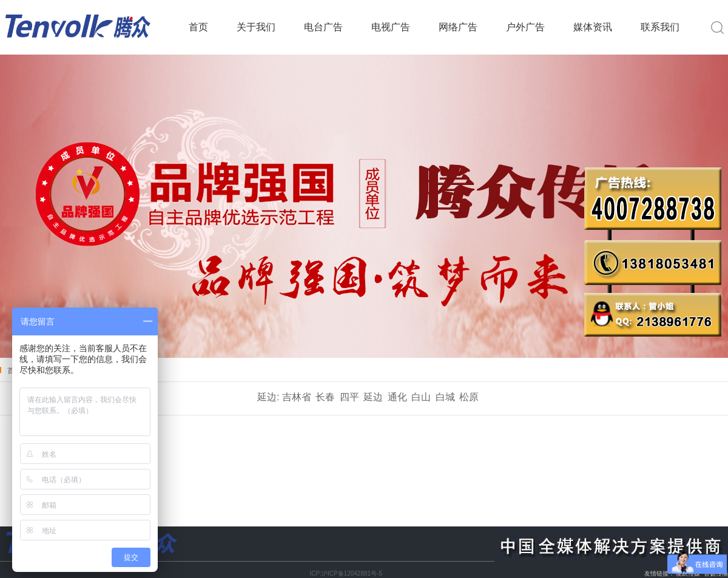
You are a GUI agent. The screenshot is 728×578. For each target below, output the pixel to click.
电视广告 (391, 27)
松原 (469, 397)
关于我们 (256, 27)
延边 (373, 397)
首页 (198, 27)
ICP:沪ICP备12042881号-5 (346, 573)
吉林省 (297, 397)
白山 (421, 397)
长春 (325, 397)
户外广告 (525, 27)
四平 (349, 397)
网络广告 (458, 27)
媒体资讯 (593, 27)
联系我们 (660, 27)
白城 (445, 397)
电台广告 (323, 27)
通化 (397, 397)
